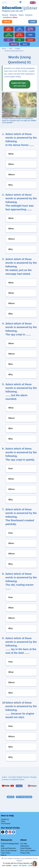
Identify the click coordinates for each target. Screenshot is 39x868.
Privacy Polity (25, 853)
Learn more (33, 865)
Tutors (21, 15)
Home (4, 48)
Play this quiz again (24, 797)
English (18, 48)
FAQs (3, 821)
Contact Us (5, 819)
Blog (3, 846)
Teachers (29, 15)
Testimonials (25, 846)
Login (33, 22)
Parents (5, 15)
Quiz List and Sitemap (9, 851)
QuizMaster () (10, 17)
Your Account (6, 824)
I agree (15, 865)
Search (20, 2)
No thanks (23, 865)
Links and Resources (8, 848)
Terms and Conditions (28, 851)
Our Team (24, 844)
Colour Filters (6, 853)
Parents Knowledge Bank (10, 844)
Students (13, 15)
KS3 (11, 48)
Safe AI (4, 855)
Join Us (7, 22)
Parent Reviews (26, 848)
